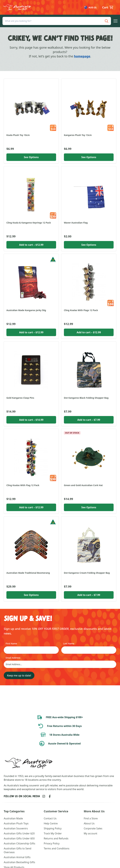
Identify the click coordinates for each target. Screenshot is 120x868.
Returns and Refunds (56, 838)
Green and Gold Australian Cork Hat (83, 485)
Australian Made (13, 818)
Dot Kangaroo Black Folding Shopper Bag (86, 398)
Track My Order (53, 833)
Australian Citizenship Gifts (19, 843)
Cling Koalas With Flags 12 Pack (81, 310)
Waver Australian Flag (76, 223)
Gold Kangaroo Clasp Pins (20, 398)
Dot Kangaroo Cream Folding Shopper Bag (87, 573)
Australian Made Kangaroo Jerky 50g (26, 310)
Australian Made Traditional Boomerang (28, 573)
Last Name (69, 643)
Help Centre (51, 823)
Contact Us (50, 818)
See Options (31, 157)
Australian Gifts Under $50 (19, 838)
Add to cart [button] (31, 245)
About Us (89, 823)
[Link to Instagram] (44, 796)
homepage (82, 56)
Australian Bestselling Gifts (19, 862)
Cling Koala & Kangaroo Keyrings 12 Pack (29, 223)
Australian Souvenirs (16, 828)
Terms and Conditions (57, 848)
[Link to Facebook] (50, 796)
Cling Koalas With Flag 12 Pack (23, 485)
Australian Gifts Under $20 (19, 833)
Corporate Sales (93, 828)
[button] (115, 21)
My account (90, 833)
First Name (11, 643)
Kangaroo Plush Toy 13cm (78, 135)
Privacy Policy (52, 843)
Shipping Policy (53, 828)
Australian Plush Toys (16, 823)
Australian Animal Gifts (17, 857)
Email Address (13, 658)
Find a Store (91, 818)
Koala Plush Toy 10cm (18, 135)
